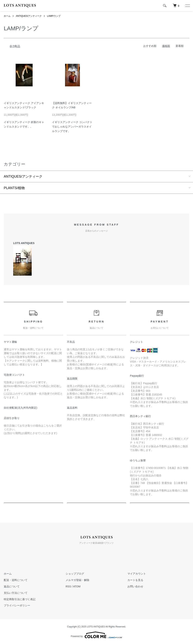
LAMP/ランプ (54, 16)
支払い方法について (16, 593)
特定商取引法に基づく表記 (20, 599)
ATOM (77, 586)
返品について (12, 586)
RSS (68, 586)
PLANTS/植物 (14, 188)
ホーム (7, 16)
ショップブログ (75, 574)
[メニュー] (187, 6)
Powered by (96, 635)
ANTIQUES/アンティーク (29, 16)
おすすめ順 (150, 46)
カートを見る (135, 580)
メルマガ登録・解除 (77, 580)
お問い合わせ (135, 586)
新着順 (180, 46)
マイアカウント (137, 574)
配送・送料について (16, 580)
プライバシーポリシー (17, 605)
